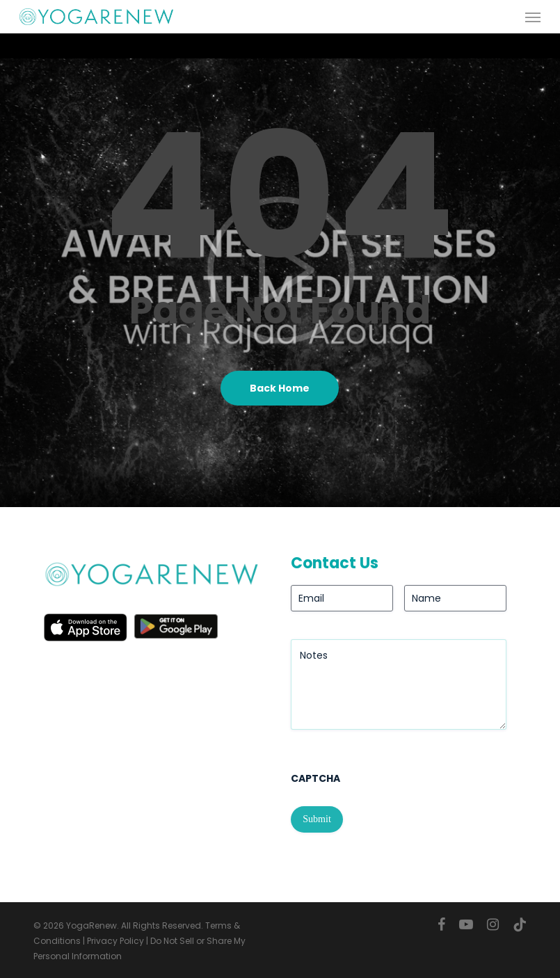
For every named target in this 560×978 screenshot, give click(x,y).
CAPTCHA (315, 778)
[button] (533, 17)
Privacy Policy (115, 941)
